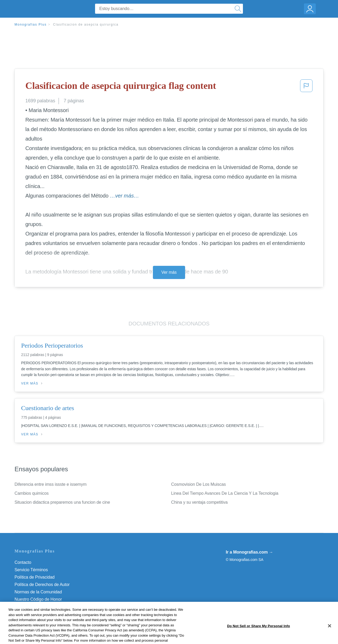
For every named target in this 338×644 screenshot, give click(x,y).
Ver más (169, 272)
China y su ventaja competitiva (199, 502)
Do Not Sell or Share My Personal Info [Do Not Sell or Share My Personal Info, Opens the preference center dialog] (259, 638)
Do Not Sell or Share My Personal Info (50, 607)
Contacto (23, 562)
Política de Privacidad (35, 577)
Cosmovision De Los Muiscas (198, 484)
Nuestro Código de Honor (38, 599)
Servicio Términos (31, 570)
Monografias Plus (31, 25)
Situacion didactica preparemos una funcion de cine (62, 502)
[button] (306, 87)
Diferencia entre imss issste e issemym (51, 484)
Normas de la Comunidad (38, 592)
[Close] (330, 638)
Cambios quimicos (32, 493)
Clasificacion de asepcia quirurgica (86, 25)
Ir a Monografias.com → (249, 552)
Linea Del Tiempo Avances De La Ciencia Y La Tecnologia (225, 493)
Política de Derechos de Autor (42, 585)
